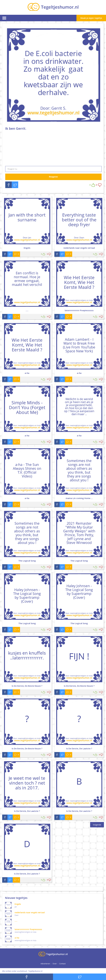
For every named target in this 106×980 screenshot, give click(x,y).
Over (55, 964)
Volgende (97, 825)
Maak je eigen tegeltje (91, 18)
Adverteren (45, 964)
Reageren (53, 177)
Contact (62, 964)
